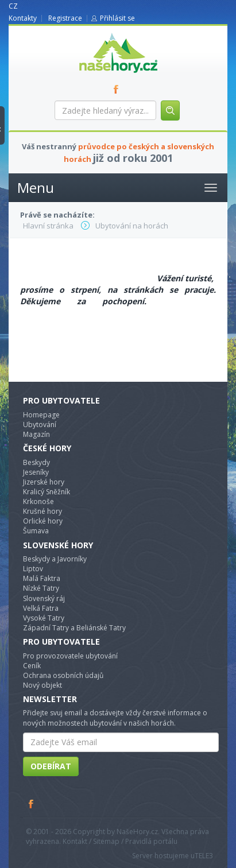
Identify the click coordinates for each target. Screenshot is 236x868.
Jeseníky (36, 472)
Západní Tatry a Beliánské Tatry (74, 628)
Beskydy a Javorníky (55, 559)
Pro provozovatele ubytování (70, 656)
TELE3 (204, 856)
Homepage (41, 415)
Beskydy (36, 462)
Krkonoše (38, 501)
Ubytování (40, 425)
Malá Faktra (42, 578)
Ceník (32, 666)
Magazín (36, 434)
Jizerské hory (44, 482)
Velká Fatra (41, 608)
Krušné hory (42, 511)
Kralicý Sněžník (47, 492)
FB (118, 89)
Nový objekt (42, 685)
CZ (13, 6)
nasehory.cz (98, 33)
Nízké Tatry (41, 588)
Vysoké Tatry (44, 618)
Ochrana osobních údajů (63, 675)
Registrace (65, 18)
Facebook (32, 804)
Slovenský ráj (44, 598)
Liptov (33, 569)
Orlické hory (43, 521)
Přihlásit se (117, 18)
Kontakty (23, 18)
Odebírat (51, 766)
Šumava (36, 531)
